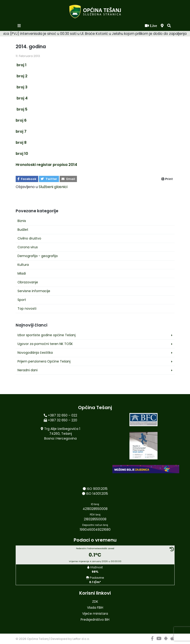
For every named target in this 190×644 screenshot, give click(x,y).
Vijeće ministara (95, 614)
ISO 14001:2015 (97, 494)
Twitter (49, 179)
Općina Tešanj (38, 639)
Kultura (23, 265)
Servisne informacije (34, 291)
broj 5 (22, 109)
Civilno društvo (29, 238)
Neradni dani (28, 370)
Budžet (23, 230)
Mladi (22, 273)
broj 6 (21, 120)
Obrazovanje (28, 282)
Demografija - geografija (38, 256)
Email (68, 179)
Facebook (27, 179)
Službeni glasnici (53, 187)
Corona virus (28, 247)
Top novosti (27, 309)
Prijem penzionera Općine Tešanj (44, 361)
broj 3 (22, 87)
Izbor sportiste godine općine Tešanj (47, 335)
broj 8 (21, 142)
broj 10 (22, 154)
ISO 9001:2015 (97, 489)
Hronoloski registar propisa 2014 (46, 165)
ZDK (95, 602)
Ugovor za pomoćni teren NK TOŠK (45, 344)
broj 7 (21, 131)
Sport (22, 300)
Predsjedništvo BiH (95, 620)
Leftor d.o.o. (81, 639)
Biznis (22, 221)
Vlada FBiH (95, 608)
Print (167, 179)
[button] (169, 26)
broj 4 (22, 98)
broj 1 (21, 65)
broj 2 (22, 76)
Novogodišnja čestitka (35, 353)
